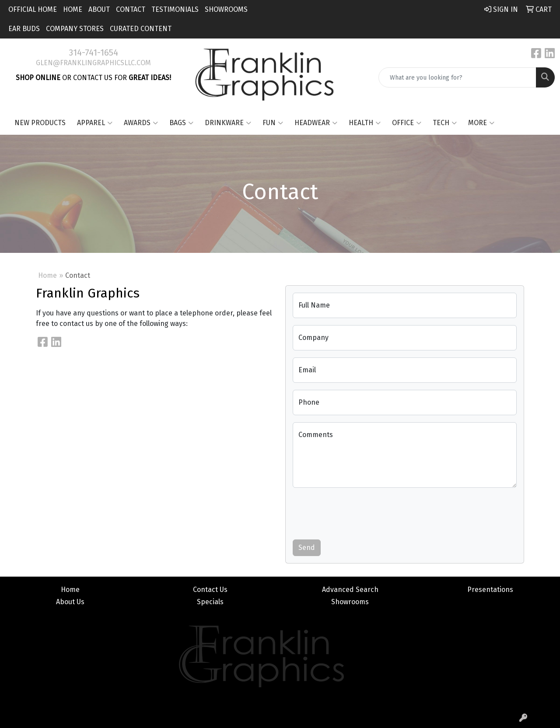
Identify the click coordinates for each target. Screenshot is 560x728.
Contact (131, 9)
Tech (445, 123)
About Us (70, 602)
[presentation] (359, 512)
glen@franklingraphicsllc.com (93, 63)
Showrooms (226, 9)
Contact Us (210, 590)
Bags (181, 123)
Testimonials (175, 9)
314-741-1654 (93, 52)
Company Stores (75, 29)
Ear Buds (24, 29)
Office (407, 123)
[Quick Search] (457, 77)
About (99, 9)
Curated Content (141, 29)
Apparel (95, 123)
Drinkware (228, 123)
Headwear (316, 123)
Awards (141, 123)
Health (365, 123)
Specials (210, 602)
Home (73, 9)
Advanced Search (350, 590)
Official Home (33, 9)
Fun (273, 123)
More (481, 123)
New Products (40, 123)
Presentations (490, 590)
